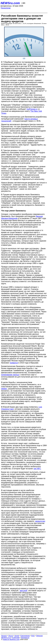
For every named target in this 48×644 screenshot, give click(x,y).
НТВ (24, 58)
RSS (33, 636)
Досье (11, 636)
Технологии (6, 8)
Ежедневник (25, 636)
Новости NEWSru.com (11, 639)
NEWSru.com (10, 3)
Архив (17, 636)
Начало (4, 636)
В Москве (16, 638)
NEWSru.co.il (6, 638)
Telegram (39, 636)
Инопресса (25, 638)
